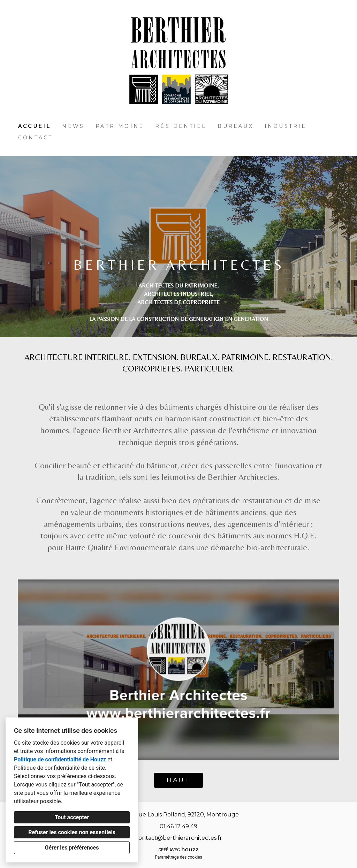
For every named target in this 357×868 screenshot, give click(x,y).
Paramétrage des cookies (178, 857)
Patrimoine (120, 126)
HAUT (178, 780)
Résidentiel (181, 126)
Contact (35, 138)
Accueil (35, 126)
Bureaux (235, 126)
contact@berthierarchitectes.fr (179, 838)
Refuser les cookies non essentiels (72, 832)
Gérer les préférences (72, 848)
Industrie (286, 126)
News (73, 126)
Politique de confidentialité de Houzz (60, 759)
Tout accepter (72, 817)
